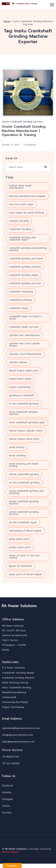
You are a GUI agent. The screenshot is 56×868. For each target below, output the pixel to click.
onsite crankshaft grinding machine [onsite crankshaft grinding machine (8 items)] (24, 503)
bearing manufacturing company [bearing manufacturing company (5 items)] (27, 196)
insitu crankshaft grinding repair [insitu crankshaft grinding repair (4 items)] (27, 423)
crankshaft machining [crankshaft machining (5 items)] (21, 292)
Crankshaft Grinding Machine (18, 678)
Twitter (6, 806)
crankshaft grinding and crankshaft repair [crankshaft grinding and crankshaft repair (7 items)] (22, 239)
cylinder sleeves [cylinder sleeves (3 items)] (18, 362)
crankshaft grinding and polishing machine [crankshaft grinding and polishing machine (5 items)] (28, 249)
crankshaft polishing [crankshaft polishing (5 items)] (20, 300)
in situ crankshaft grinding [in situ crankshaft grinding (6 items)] (24, 404)
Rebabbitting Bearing (14, 693)
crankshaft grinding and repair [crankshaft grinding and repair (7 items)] (26, 259)
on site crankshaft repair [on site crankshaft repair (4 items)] (23, 523)
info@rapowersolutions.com (17, 735)
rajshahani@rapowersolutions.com (21, 728)
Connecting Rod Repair (15, 702)
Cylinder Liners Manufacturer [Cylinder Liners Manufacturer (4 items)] (25, 354)
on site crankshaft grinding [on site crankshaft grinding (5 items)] (24, 483)
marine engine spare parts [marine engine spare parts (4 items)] (24, 439)
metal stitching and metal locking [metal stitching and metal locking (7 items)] (24, 465)
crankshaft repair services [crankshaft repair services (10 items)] (24, 327)
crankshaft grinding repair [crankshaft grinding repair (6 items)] (24, 275)
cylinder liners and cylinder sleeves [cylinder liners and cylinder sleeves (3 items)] (25, 345)
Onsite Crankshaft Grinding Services (22, 122)
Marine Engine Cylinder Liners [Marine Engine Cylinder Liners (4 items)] (26, 431)
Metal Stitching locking (15, 683)
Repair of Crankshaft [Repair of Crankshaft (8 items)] (20, 566)
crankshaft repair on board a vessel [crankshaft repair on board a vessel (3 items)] (25, 318)
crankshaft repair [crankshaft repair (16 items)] (19, 308)
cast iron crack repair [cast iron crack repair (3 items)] (21, 205)
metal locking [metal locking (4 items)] (17, 447)
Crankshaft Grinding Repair (18, 673)
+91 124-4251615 (11, 764)
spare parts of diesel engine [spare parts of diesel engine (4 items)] (25, 574)
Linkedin (7, 793)
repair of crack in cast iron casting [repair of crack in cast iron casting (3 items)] (24, 557)
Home (7, 21)
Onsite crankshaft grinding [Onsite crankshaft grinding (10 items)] (24, 474)
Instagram (8, 799)
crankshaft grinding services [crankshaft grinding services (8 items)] (25, 283)
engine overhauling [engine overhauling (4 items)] (20, 387)
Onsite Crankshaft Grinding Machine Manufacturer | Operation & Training (24, 131)
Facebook (8, 786)
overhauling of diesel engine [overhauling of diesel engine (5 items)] (25, 531)
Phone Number (13, 750)
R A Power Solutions (13, 668)
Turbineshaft (9, 697)
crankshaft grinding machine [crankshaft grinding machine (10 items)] (25, 267)
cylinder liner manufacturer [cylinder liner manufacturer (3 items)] (24, 335)
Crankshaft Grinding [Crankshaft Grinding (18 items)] (20, 229)
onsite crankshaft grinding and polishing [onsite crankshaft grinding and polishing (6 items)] (26, 492)
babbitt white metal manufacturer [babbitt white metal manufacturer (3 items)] (20, 187)
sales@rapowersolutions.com (18, 742)
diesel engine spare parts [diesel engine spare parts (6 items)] (24, 371)
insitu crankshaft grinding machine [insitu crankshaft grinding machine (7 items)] (23, 413)
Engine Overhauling (13, 707)
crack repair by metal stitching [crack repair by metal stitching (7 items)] (27, 213)
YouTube (7, 813)
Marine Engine (10, 852)
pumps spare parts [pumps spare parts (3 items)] (20, 547)
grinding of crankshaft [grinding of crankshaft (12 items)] (21, 396)
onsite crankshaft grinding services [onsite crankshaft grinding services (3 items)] (24, 513)
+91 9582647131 (11, 757)
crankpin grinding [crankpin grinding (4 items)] (19, 221)
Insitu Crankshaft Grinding (17, 688)
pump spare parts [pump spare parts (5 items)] (19, 539)
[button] (52, 5)
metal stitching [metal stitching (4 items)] (17, 456)
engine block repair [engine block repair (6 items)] (20, 379)
